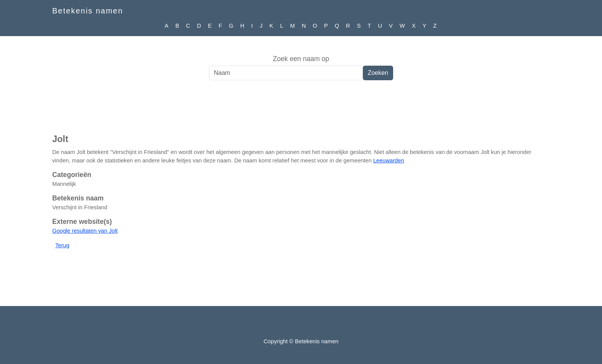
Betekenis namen (88, 11)
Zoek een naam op (301, 59)
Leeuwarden (389, 160)
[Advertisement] (301, 111)
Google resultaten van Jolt (85, 231)
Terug (62, 245)
